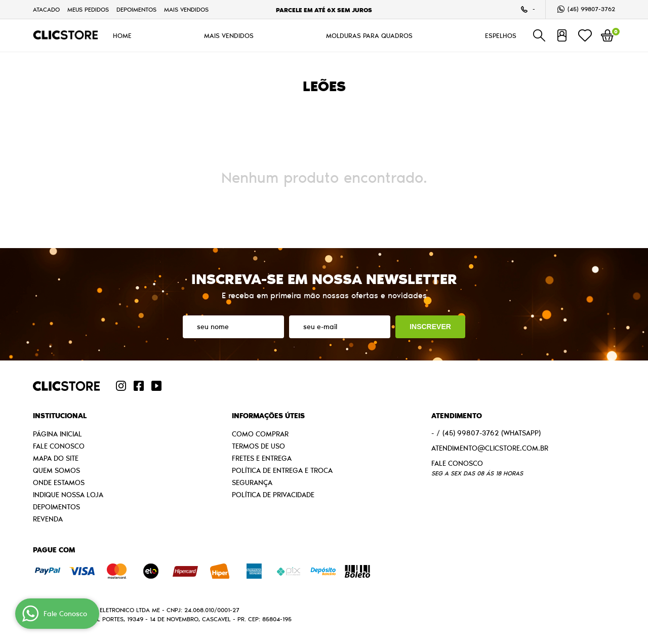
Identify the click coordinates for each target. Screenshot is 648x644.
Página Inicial (57, 434)
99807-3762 (591, 9)
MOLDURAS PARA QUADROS (369, 35)
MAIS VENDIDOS (186, 9)
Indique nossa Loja (68, 495)
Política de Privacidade (273, 495)
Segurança (252, 482)
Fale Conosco (59, 446)
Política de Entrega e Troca (282, 470)
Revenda (48, 519)
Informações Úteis (268, 416)
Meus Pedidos (88, 9)
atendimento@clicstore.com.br (490, 448)
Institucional (60, 416)
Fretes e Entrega (262, 458)
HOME (122, 35)
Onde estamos (59, 482)
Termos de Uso (258, 446)
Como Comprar (260, 434)
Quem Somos (56, 470)
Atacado (46, 9)
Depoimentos (136, 9)
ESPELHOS (501, 35)
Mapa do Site (56, 458)
